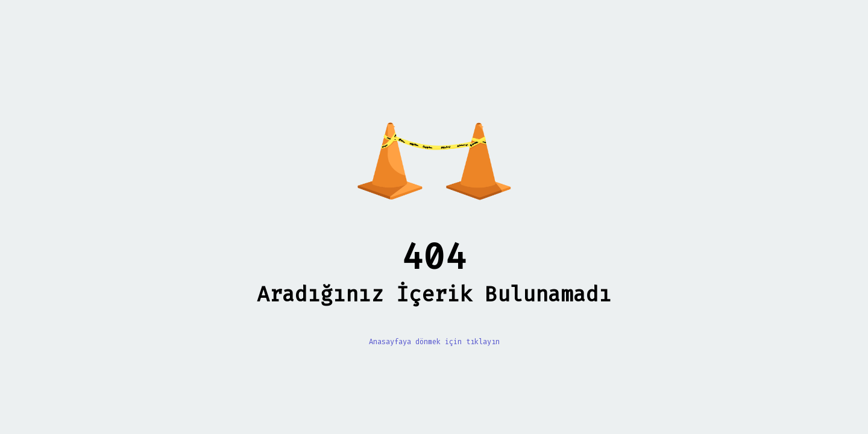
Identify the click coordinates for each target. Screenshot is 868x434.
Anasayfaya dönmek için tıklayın (434, 342)
